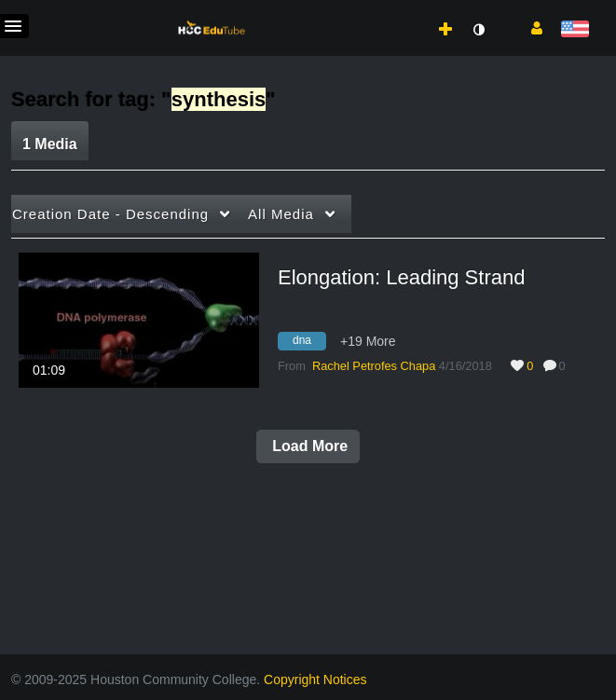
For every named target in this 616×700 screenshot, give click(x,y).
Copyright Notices (315, 679)
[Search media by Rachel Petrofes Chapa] (374, 366)
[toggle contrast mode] (478, 30)
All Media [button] (281, 214)
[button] (530, 27)
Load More (308, 446)
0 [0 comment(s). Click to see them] (566, 366)
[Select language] (575, 30)
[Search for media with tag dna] (309, 344)
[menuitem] (404, 10)
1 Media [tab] (50, 144)
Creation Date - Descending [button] (110, 214)
